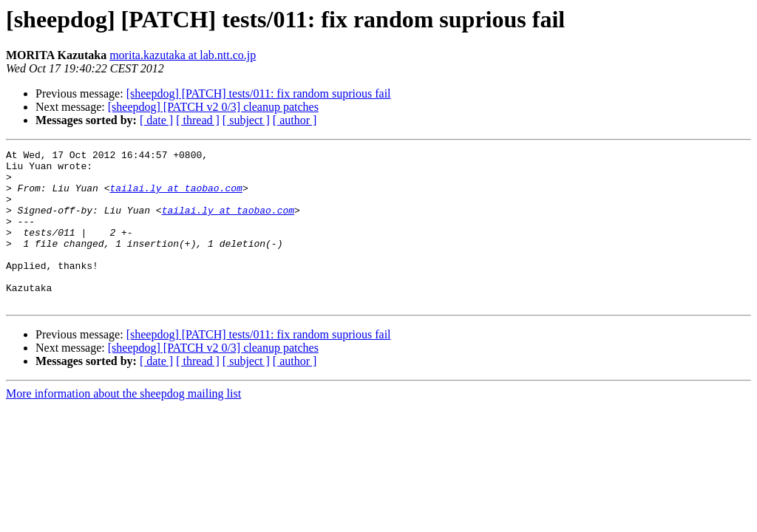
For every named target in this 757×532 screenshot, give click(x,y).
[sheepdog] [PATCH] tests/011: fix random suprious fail (259, 93)
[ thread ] (198, 120)
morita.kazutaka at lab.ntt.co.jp (183, 55)
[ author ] (295, 120)
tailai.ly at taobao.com (176, 197)
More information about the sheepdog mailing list (123, 424)
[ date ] (156, 120)
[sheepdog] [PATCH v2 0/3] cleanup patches (213, 107)
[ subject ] (246, 120)
